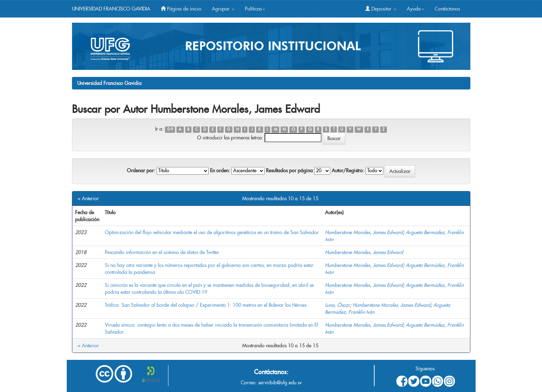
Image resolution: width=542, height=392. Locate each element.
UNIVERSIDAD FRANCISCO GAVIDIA (111, 9)
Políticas (255, 9)
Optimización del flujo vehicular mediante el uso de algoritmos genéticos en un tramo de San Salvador (212, 232)
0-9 (170, 129)
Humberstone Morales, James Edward (364, 232)
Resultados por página (289, 170)
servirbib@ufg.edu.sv (280, 383)
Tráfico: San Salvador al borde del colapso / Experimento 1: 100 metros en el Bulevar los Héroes (206, 305)
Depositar (381, 9)
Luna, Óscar (337, 305)
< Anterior (88, 198)
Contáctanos (447, 9)
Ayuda (415, 9)
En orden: (220, 170)
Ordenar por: (141, 170)
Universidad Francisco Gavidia (109, 83)
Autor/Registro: (348, 170)
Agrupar (223, 9)
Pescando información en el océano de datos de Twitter (162, 252)
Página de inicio (181, 9)
